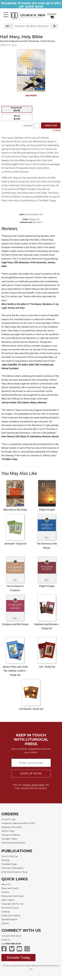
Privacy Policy (45, 966)
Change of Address (11, 835)
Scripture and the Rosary (15, 624)
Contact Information (11, 936)
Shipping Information (12, 827)
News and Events (10, 888)
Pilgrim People (47, 510)
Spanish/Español (9, 919)
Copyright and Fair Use (12, 904)
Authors (5, 892)
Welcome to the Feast (15, 510)
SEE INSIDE (31, 96)
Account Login (9, 819)
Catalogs (6, 912)
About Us (6, 884)
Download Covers (10, 908)
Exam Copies (8, 900)
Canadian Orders (9, 839)
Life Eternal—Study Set (31, 709)
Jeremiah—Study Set (15, 544)
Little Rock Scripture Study (14, 872)
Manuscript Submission (13, 896)
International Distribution (14, 843)
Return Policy (8, 831)
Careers (5, 923)
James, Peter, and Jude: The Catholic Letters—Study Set (15, 671)
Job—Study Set (47, 667)
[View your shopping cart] (52, 17)
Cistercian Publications (12, 868)
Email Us (6, 940)
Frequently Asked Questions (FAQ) (18, 823)
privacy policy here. (34, 785)
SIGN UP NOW (31, 773)
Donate (52, 14)
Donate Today (18, 958)
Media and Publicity (11, 916)
